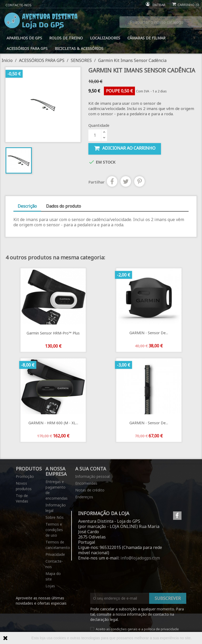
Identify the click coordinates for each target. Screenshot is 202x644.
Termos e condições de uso (54, 530)
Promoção (25, 476)
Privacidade (55, 554)
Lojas (50, 586)
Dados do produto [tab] (64, 206)
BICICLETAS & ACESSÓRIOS (79, 48)
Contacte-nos (19, 5)
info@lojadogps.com (140, 558)
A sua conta (91, 469)
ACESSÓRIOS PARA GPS (27, 48)
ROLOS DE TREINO (66, 38)
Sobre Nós (55, 517)
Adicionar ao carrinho (125, 148)
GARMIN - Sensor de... (149, 333)
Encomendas (86, 483)
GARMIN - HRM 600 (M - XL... (53, 423)
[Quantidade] (95, 135)
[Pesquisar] (161, 22)
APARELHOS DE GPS (24, 38)
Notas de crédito (90, 490)
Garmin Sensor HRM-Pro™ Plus (53, 333)
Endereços (84, 497)
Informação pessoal (92, 476)
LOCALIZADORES (105, 38)
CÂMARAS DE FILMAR (146, 38)
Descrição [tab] (27, 206)
